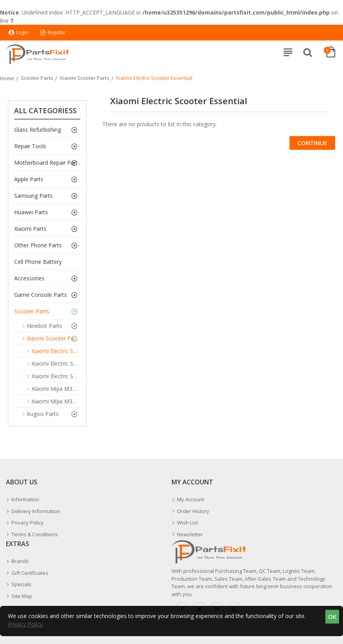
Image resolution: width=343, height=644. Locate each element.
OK (332, 616)
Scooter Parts (37, 78)
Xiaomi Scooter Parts (85, 78)
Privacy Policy (25, 624)
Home (7, 78)
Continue (312, 143)
